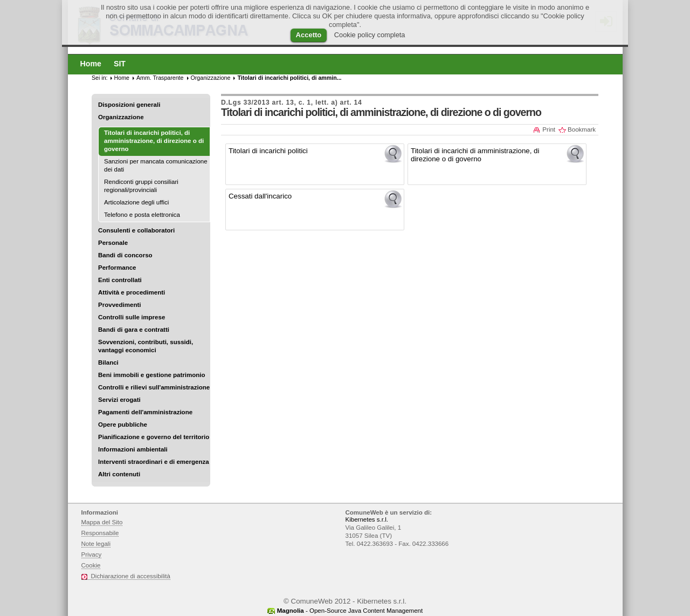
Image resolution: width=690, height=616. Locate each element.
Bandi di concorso (125, 255)
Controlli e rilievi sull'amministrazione (154, 387)
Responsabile (100, 533)
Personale (113, 243)
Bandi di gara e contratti (134, 330)
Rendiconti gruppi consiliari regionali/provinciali (141, 186)
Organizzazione (121, 117)
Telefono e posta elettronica (142, 215)
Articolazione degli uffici (136, 202)
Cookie (91, 565)
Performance (117, 268)
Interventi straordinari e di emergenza (154, 462)
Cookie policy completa (370, 35)
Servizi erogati (119, 400)
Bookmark (582, 129)
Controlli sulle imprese (132, 317)
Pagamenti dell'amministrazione (145, 412)
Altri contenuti (119, 474)
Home (122, 78)
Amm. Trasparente (160, 78)
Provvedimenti (119, 305)
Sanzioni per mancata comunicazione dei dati (156, 165)
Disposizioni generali (129, 105)
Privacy (92, 555)
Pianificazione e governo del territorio (154, 437)
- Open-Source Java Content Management (350, 611)
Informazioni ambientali (133, 449)
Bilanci (108, 362)
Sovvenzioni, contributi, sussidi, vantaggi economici (146, 346)
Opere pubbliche (123, 425)
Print (549, 129)
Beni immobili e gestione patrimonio (152, 375)
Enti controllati (120, 280)
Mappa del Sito (102, 522)
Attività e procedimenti (132, 292)
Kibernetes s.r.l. (367, 519)
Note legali (96, 544)
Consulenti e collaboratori (136, 230)
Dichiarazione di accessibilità (131, 576)
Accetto (309, 35)
